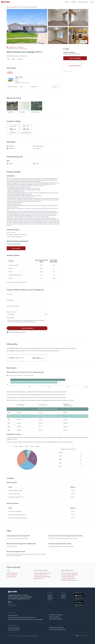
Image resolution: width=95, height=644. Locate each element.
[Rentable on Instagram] (12, 602)
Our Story (50, 595)
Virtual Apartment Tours (14, 630)
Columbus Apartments (12, 573)
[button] (27, 27)
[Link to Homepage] (6, 2)
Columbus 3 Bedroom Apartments (42, 573)
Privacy (37, 636)
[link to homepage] (27, 592)
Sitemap (63, 598)
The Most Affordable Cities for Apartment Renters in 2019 (22, 617)
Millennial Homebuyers (55, 617)
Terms (23, 636)
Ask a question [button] (16, 248)
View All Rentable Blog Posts (56, 619)
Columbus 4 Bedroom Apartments (69, 580)
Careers (67, 2)
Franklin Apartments (12, 577)
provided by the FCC (22, 282)
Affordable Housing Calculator (56, 627)
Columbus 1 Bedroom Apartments (69, 573)
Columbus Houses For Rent (40, 575)
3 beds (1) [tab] (10, 73)
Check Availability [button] (75, 58)
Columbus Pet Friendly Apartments (42, 577)
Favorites (74, 2)
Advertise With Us (83, 2)
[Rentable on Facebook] (9, 602)
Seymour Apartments (12, 575)
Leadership (50, 598)
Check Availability (27, 328)
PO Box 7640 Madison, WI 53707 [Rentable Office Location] (13, 605)
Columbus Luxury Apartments (68, 578)
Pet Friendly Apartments (14, 628)
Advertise (63, 596)
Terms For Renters (29, 636)
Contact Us (64, 595)
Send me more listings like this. (17, 332)
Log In (92, 2)
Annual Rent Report (13, 615)
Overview (50, 596)
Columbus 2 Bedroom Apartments (69, 575)
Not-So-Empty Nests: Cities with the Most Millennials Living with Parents (25, 619)
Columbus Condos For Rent (68, 577)
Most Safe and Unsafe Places (56, 615)
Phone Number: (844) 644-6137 (72, 54)
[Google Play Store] (79, 604)
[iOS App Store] (79, 597)
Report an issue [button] (67, 71)
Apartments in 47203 (39, 578)
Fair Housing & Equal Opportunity (57, 629)
